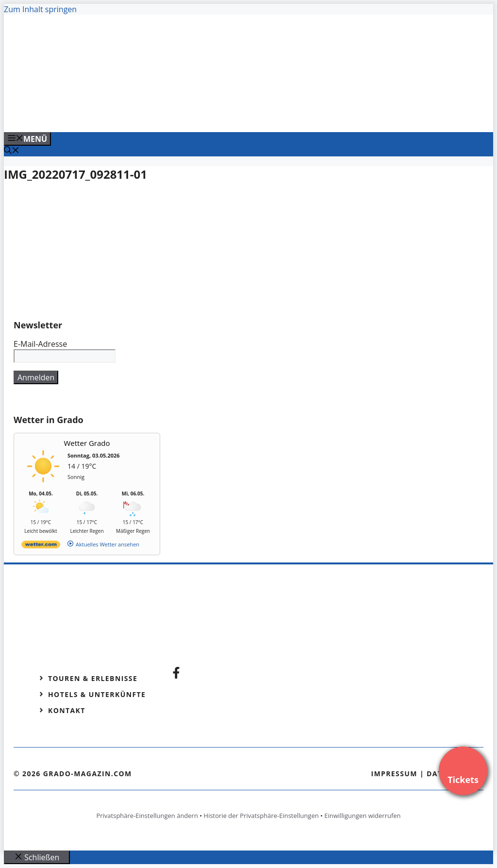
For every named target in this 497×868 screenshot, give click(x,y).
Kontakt (67, 710)
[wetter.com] (41, 546)
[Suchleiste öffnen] (12, 151)
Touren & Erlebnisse (93, 678)
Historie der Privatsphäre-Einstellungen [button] (261, 816)
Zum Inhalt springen (40, 9)
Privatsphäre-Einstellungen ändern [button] (147, 816)
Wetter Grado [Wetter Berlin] (87, 443)
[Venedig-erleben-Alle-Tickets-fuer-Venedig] (200, 114)
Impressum (394, 774)
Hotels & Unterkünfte (97, 694)
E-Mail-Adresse (40, 344)
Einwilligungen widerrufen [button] (362, 816)
